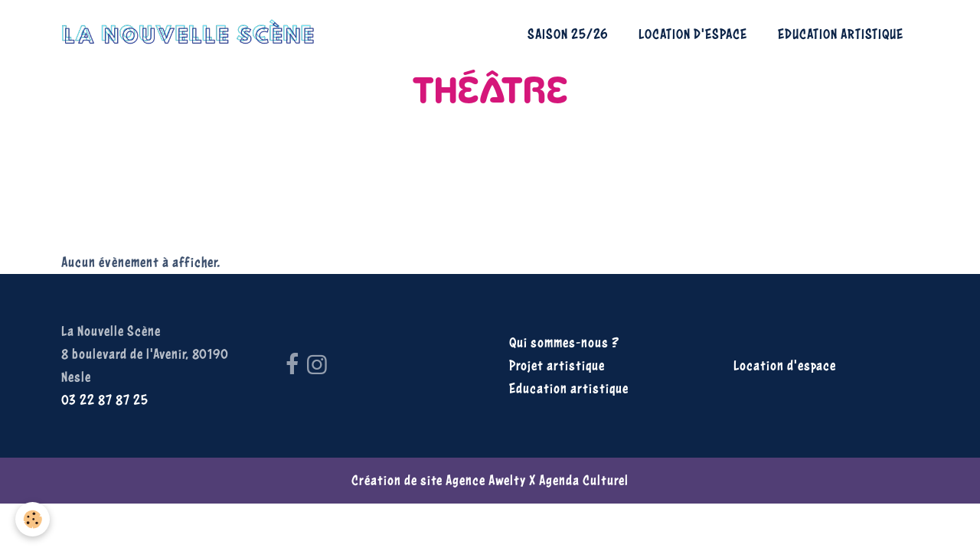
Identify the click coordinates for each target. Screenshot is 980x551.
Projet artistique (557, 365)
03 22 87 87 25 (105, 400)
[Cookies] (33, 519)
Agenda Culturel (584, 480)
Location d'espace (693, 34)
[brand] (192, 34)
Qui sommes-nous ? (564, 342)
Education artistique (841, 34)
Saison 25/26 (568, 34)
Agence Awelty (486, 480)
